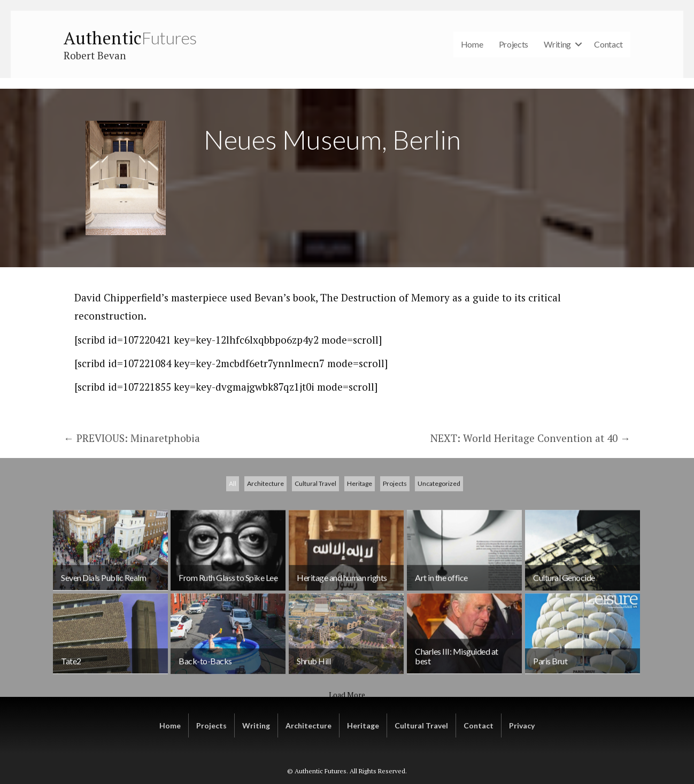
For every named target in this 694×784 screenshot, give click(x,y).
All (233, 579)
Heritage (360, 579)
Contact (608, 44)
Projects (514, 44)
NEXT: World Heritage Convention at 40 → (530, 438)
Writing (557, 44)
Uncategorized (439, 579)
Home (472, 44)
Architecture (265, 579)
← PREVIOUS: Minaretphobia (132, 438)
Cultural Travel (315, 579)
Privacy (522, 725)
